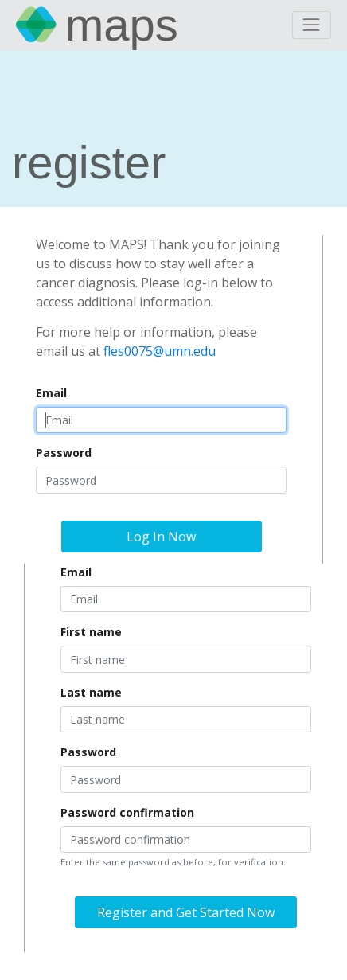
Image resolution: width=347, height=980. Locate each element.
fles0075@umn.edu (160, 351)
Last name (91, 692)
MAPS (122, 25)
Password (64, 453)
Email (51, 393)
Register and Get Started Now (186, 912)
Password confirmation (127, 812)
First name (91, 632)
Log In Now (161, 537)
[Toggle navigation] (312, 25)
